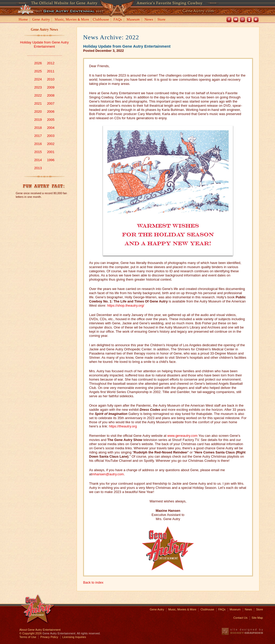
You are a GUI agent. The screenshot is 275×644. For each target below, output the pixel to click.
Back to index (93, 582)
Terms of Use (28, 637)
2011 (51, 71)
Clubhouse (101, 20)
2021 (38, 103)
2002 (51, 144)
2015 (38, 152)
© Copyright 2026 (31, 633)
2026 (38, 63)
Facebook (229, 20)
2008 (51, 95)
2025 (38, 71)
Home (23, 20)
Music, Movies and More (72, 20)
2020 (38, 112)
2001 (51, 152)
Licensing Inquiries (74, 637)
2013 (38, 168)
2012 (51, 63)
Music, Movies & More (182, 609)
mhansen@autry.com (108, 474)
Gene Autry (41, 20)
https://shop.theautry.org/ (126, 305)
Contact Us (240, 618)
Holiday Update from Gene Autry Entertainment (44, 44)
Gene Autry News (44, 30)
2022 (38, 95)
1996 (51, 160)
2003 (51, 136)
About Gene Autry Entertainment (40, 630)
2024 (38, 79)
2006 (51, 112)
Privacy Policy (49, 637)
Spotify (256, 20)
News (149, 20)
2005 (51, 120)
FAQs (118, 20)
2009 (51, 87)
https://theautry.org (123, 426)
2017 (38, 136)
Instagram (243, 20)
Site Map (257, 618)
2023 (38, 87)
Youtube (236, 20)
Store (162, 20)
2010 (51, 79)
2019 (38, 120)
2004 (51, 128)
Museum (133, 20)
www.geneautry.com (182, 436)
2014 (38, 160)
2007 (51, 103)
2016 (38, 144)
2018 (38, 128)
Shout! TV (249, 20)
